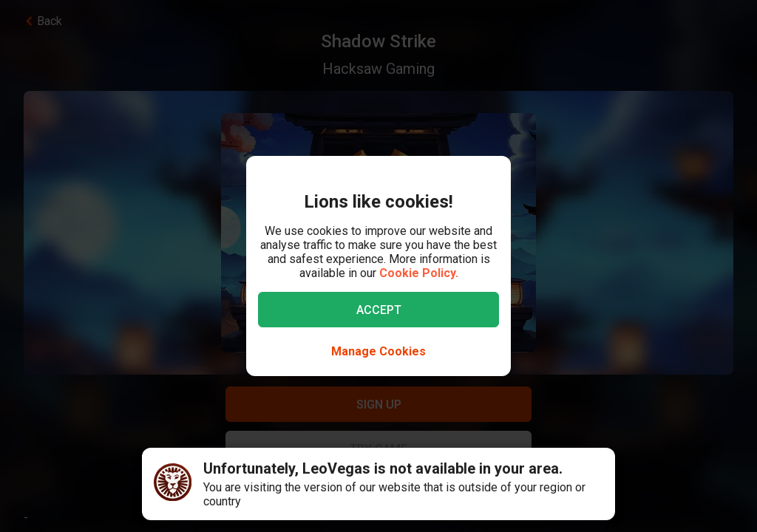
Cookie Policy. (419, 273)
